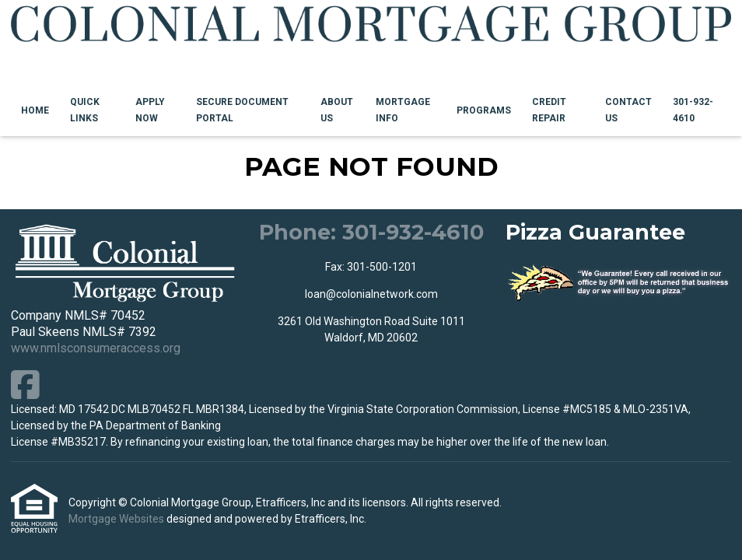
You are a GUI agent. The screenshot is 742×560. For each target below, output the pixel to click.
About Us (337, 110)
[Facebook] (25, 385)
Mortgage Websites (117, 519)
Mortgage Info (403, 110)
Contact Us (628, 110)
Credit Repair (549, 110)
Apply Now (150, 110)
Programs (484, 110)
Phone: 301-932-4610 (371, 232)
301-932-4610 (693, 110)
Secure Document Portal (242, 110)
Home (35, 110)
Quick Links (85, 110)
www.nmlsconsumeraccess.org (96, 348)
